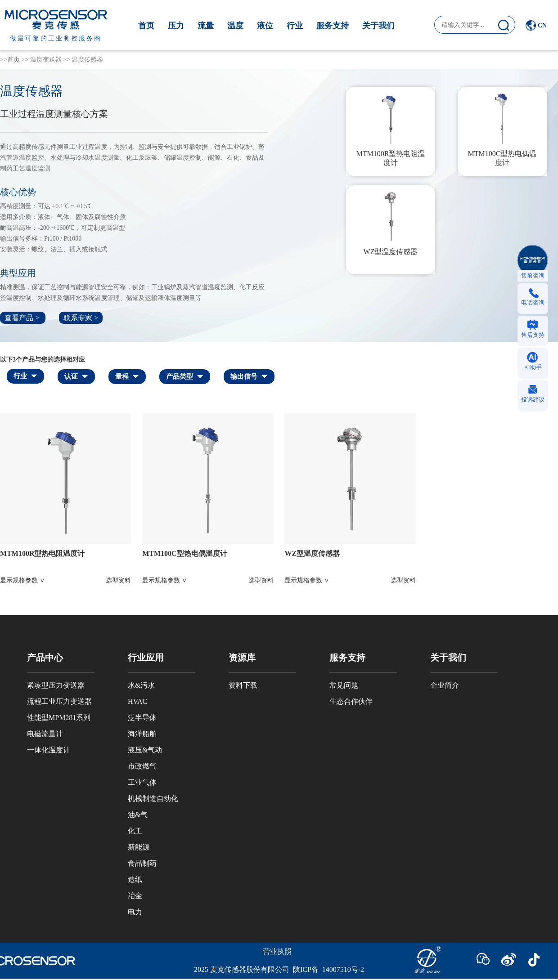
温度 (235, 26)
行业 (295, 26)
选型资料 (118, 580)
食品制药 (142, 863)
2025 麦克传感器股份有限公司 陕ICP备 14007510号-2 (279, 969)
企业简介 (445, 685)
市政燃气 (142, 766)
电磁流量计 (45, 734)
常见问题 (344, 685)
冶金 (135, 896)
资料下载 (243, 685)
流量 (206, 26)
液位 (265, 26)
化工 (135, 831)
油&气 (138, 815)
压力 (176, 26)
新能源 (139, 847)
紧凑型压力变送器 (56, 685)
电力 (135, 912)
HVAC (137, 701)
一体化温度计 (49, 750)
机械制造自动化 (153, 799)
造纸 (135, 879)
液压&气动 (145, 750)
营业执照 (277, 951)
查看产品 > (23, 318)
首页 (146, 26)
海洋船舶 (142, 734)
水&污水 (141, 685)
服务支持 (333, 26)
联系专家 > (81, 318)
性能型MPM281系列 (59, 718)
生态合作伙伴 (351, 701)
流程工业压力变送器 (59, 701)
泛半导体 (142, 718)
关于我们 (378, 26)
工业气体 (142, 782)
